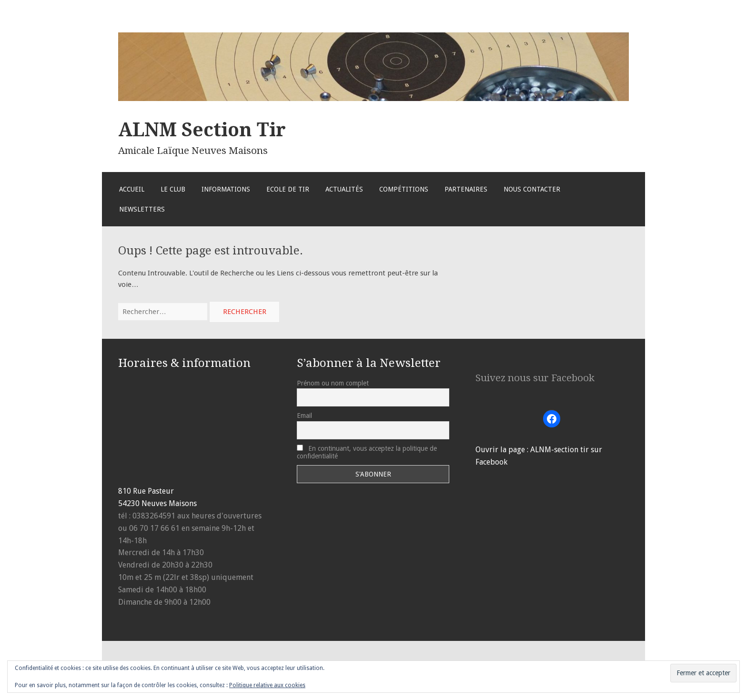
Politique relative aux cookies (267, 685)
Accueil (132, 189)
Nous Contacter (532, 189)
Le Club (173, 189)
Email (304, 416)
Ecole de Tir (288, 189)
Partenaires (466, 189)
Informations (226, 189)
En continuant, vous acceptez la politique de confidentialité (367, 452)
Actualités (344, 189)
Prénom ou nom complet (333, 383)
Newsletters (142, 209)
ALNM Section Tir (202, 130)
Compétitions (404, 189)
